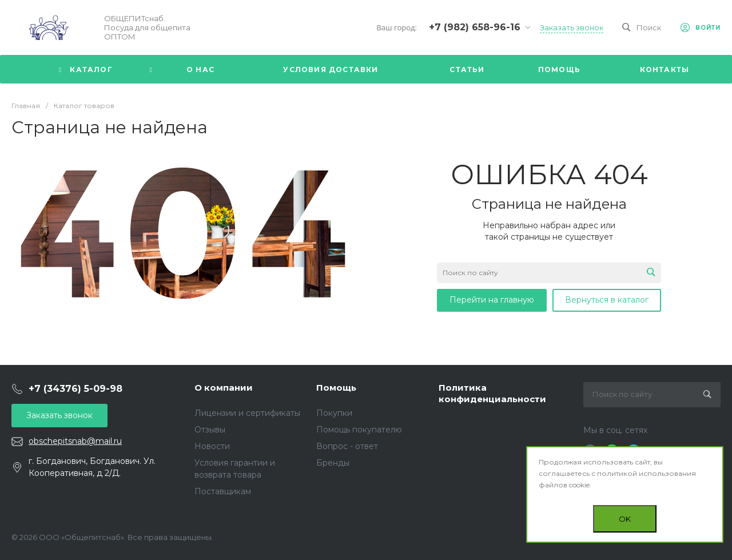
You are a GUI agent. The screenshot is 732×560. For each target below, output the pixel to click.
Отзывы (210, 430)
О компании (224, 388)
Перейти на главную (492, 300)
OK (625, 519)
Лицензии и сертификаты (247, 413)
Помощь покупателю (359, 430)
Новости (212, 446)
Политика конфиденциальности (492, 393)
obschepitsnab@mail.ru (75, 441)
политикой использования (647, 473)
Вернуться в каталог (607, 300)
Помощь (336, 388)
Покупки (334, 413)
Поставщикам (223, 491)
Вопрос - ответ (347, 446)
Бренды (333, 463)
